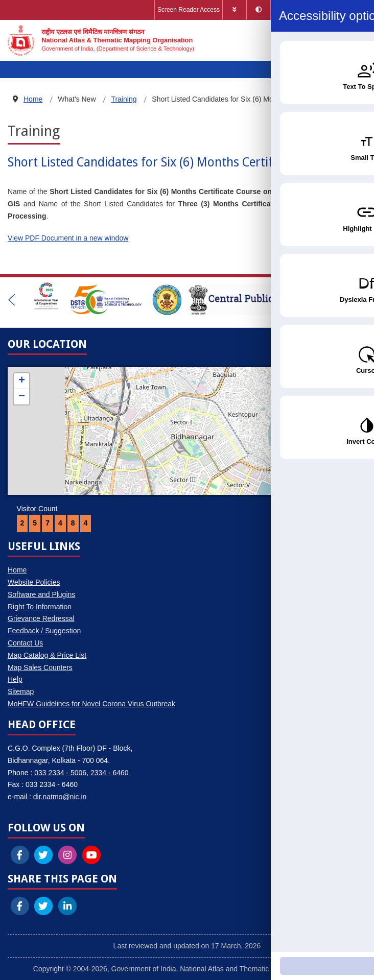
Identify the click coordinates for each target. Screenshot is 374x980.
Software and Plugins (41, 594)
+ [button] (22, 381)
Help (15, 679)
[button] (12, 300)
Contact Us (25, 643)
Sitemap (21, 691)
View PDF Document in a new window (68, 238)
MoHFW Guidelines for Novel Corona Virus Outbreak (91, 704)
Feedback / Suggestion (44, 631)
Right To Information (40, 607)
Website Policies (34, 582)
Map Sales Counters (40, 667)
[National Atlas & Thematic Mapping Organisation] (101, 40)
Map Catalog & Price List (47, 655)
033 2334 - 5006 (60, 773)
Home (17, 570)
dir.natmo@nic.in (60, 797)
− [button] (22, 397)
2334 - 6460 (110, 773)
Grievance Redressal (41, 618)
